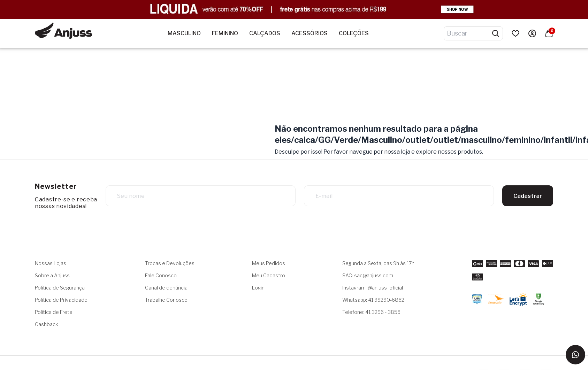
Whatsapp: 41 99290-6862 (373, 300)
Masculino (184, 33)
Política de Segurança (60, 288)
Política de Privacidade (61, 300)
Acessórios (310, 33)
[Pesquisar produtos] (496, 33)
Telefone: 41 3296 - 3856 (371, 312)
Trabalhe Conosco (166, 300)
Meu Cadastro (269, 275)
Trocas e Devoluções (170, 263)
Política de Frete (54, 312)
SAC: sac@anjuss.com (368, 275)
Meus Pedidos (269, 263)
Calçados (265, 33)
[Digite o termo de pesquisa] (469, 33)
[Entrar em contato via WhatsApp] (575, 355)
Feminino (225, 33)
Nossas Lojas (51, 263)
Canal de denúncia (166, 288)
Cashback (47, 324)
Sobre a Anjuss (52, 275)
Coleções (354, 33)
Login (258, 288)
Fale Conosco (161, 275)
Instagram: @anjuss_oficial (373, 288)
